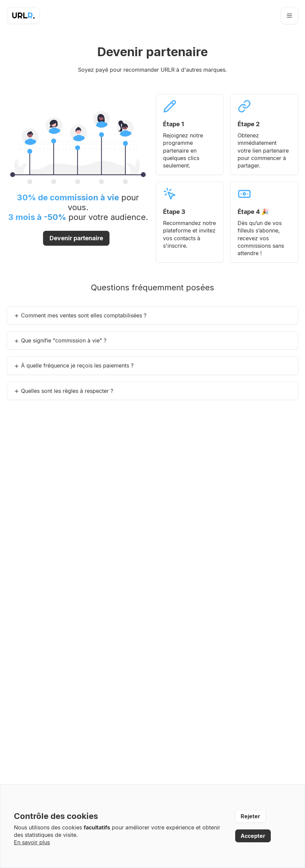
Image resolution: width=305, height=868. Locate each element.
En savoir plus (32, 842)
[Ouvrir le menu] (289, 16)
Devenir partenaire (76, 238)
